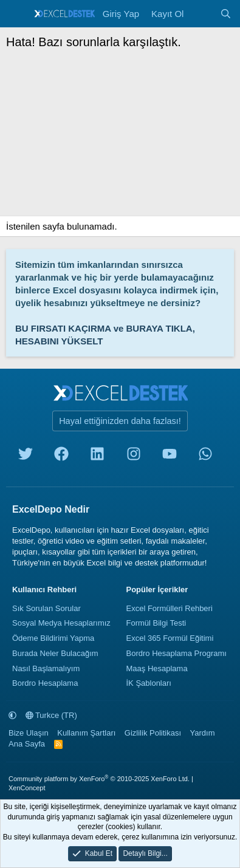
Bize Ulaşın (29, 733)
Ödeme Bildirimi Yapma (53, 638)
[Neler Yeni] (201, 14)
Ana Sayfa (27, 744)
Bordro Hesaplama (45, 683)
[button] (12, 715)
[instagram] (134, 456)
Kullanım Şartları (86, 733)
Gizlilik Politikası (153, 733)
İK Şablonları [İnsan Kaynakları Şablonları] (149, 683)
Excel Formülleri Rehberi (170, 608)
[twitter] (26, 456)
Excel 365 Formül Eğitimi (170, 638)
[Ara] (226, 14)
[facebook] (61, 456)
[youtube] (170, 456)
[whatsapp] (205, 456)
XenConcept (27, 788)
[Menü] (17, 14)
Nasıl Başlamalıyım (46, 668)
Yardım (203, 733)
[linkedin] (97, 456)
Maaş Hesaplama (157, 668)
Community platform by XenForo (99, 779)
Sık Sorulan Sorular (46, 608)
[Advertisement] (120, 136)
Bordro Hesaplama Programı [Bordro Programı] (177, 653)
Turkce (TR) (51, 715)
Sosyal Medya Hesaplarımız (61, 623)
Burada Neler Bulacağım (55, 653)
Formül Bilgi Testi (156, 623)
